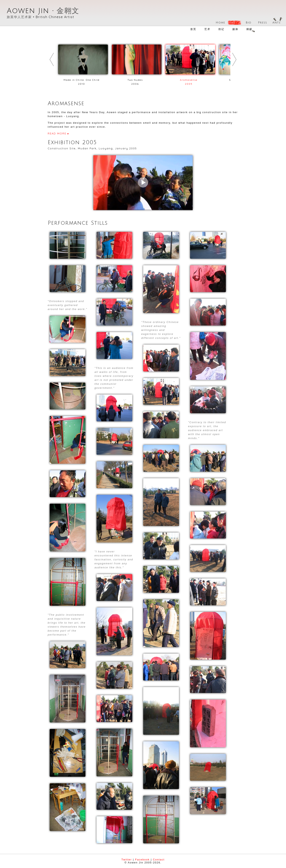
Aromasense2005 (190, 80)
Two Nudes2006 (137, 80)
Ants (277, 23)
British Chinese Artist (55, 17)
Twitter (127, 860)
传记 (221, 29)
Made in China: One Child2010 (83, 80)
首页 (193, 29)
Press (263, 23)
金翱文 (68, 11)
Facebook (142, 860)
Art (234, 23)
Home (220, 23)
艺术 (207, 29)
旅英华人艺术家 (19, 17)
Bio (249, 23)
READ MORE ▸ (58, 133)
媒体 (235, 29)
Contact (159, 860)
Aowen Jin (28, 11)
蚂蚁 (249, 29)
